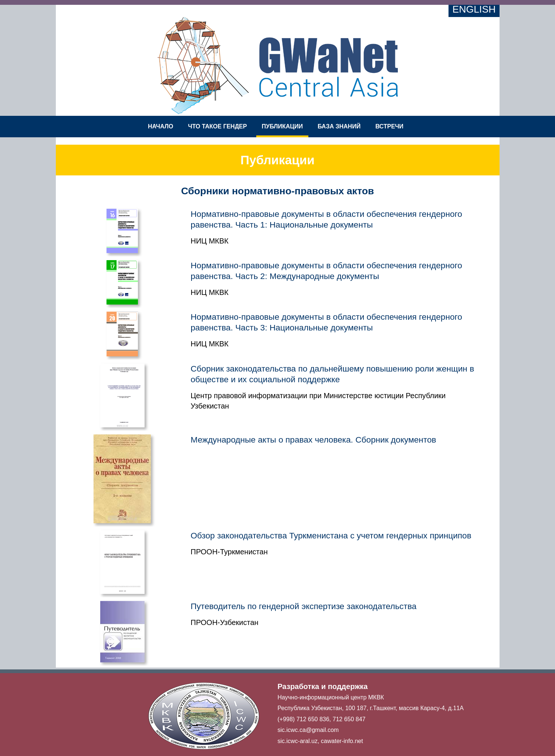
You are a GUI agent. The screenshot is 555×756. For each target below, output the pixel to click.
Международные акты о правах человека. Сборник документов (314, 440)
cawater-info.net (342, 741)
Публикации (282, 126)
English (474, 9)
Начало (161, 126)
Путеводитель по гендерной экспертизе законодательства (304, 606)
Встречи (389, 126)
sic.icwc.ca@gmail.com (308, 730)
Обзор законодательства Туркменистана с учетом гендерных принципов (331, 535)
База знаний (339, 126)
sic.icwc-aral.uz (298, 741)
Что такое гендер (217, 126)
